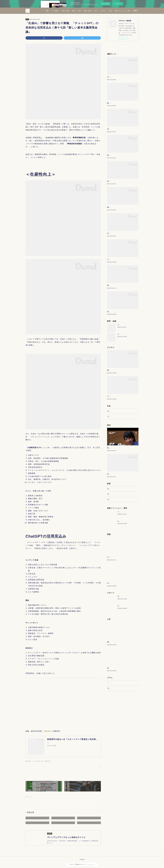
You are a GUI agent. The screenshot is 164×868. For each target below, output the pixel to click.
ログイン (118, 4)
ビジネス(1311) (36, 761)
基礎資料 (47, 731)
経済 (98, 11)
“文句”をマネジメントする (116, 749)
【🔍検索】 (74, 11)
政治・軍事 (84, 11)
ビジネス (122, 11)
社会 (129, 11)
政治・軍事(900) (46, 761)
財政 (92, 11)
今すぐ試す (105, 4)
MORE (135, 11)
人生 (114, 11)
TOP (66, 11)
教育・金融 (106, 11)
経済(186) (28, 761)
